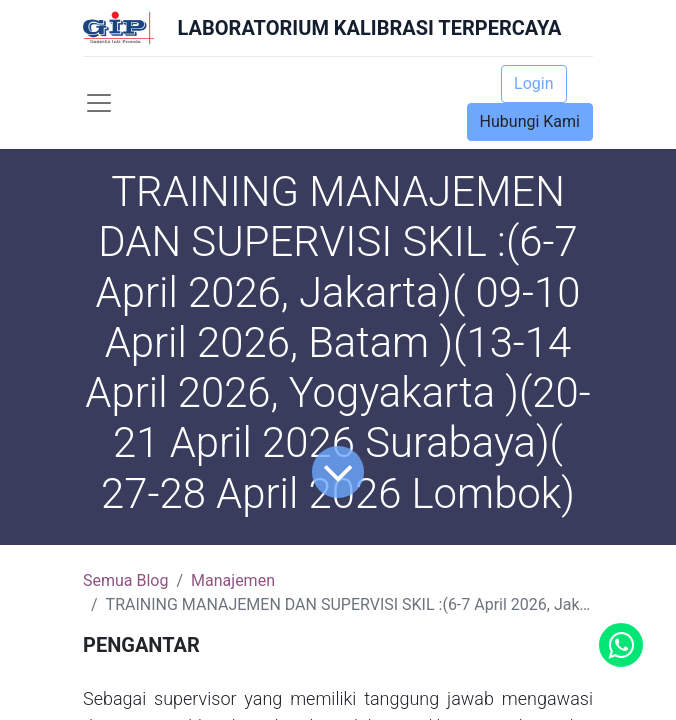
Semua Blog (125, 580)
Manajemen (233, 580)
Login (533, 83)
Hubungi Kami (530, 121)
